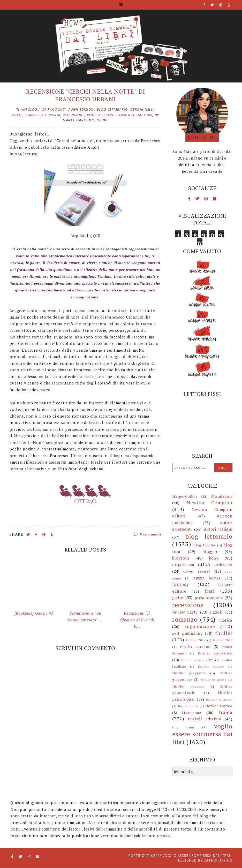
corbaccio (223, 565)
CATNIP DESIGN (218, 860)
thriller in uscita (213, 680)
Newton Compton (210, 502)
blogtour (181, 558)
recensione (74, 115)
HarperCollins (185, 496)
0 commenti (148, 534)
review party (185, 612)
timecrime (192, 712)
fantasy (181, 584)
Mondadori (222, 496)
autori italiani (218, 529)
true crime (184, 727)
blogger (210, 552)
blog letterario (112, 110)
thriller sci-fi (188, 706)
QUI (97, 236)
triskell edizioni (205, 719)
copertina (183, 564)
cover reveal (197, 571)
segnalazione (200, 626)
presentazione (209, 598)
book (214, 558)
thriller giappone (189, 673)
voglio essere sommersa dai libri (120, 115)
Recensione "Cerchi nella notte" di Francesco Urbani (85, 95)
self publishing (187, 633)
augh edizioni (82, 110)
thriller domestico (215, 653)
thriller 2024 (196, 640)
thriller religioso (219, 700)
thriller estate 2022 (197, 660)
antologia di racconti (43, 110)
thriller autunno (195, 647)
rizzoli (216, 612)
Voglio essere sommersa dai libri (196, 856)
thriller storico (219, 706)
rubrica (225, 620)
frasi (210, 591)
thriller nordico (188, 686)
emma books (207, 578)
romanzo (185, 619)
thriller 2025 (223, 640)
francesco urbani (43, 115)
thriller (224, 633)
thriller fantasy (211, 666)
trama (226, 712)
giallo (178, 598)
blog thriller (205, 545)
